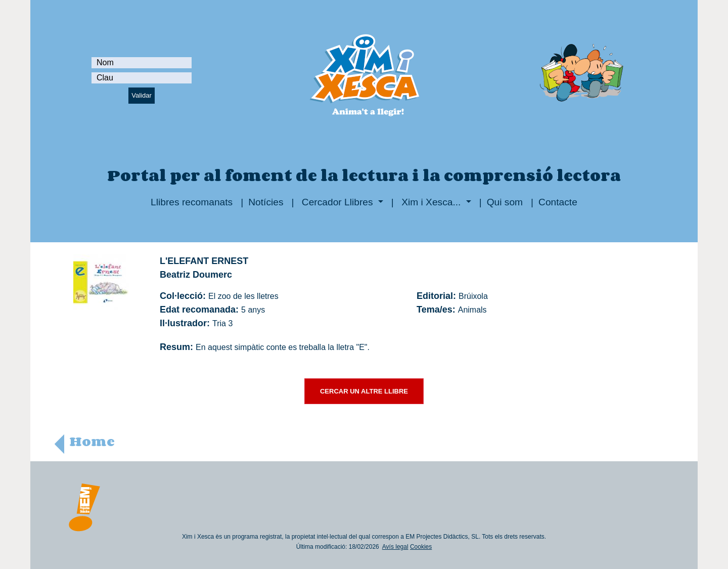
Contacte (558, 202)
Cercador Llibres (337, 202)
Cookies (421, 547)
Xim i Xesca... (431, 202)
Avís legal (395, 547)
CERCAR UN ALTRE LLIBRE (364, 391)
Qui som (505, 202)
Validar (142, 95)
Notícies (266, 202)
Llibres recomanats (192, 202)
